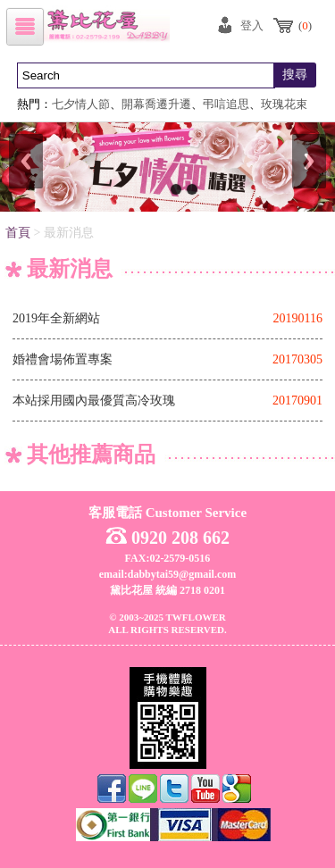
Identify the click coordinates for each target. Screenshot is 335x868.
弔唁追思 (226, 104)
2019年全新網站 (56, 318)
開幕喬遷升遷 (156, 104)
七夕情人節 (81, 104)
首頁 (18, 233)
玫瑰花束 (284, 104)
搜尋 (295, 75)
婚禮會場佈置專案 (63, 359)
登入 (252, 25)
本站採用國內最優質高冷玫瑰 (94, 401)
